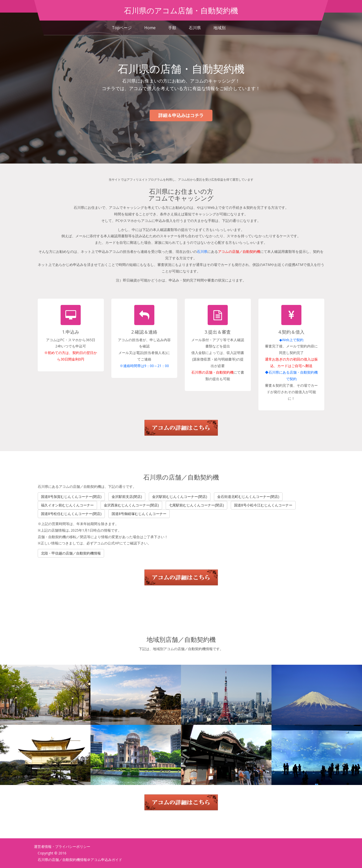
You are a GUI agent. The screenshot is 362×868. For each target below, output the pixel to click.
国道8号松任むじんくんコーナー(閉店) (71, 514)
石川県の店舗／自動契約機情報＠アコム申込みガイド (80, 860)
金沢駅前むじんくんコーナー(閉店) (180, 497)
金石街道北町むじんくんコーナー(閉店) (248, 497)
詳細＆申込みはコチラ (181, 115)
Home (150, 28)
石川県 (195, 28)
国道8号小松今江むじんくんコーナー (263, 505)
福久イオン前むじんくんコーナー (67, 505)
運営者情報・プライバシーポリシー (62, 846)
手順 (172, 28)
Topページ (122, 28)
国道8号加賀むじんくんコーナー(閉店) (71, 497)
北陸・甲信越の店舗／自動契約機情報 (71, 553)
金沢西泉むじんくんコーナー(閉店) (131, 505)
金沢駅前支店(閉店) (127, 497)
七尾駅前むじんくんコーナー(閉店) (196, 505)
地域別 (219, 28)
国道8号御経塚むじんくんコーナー (139, 514)
